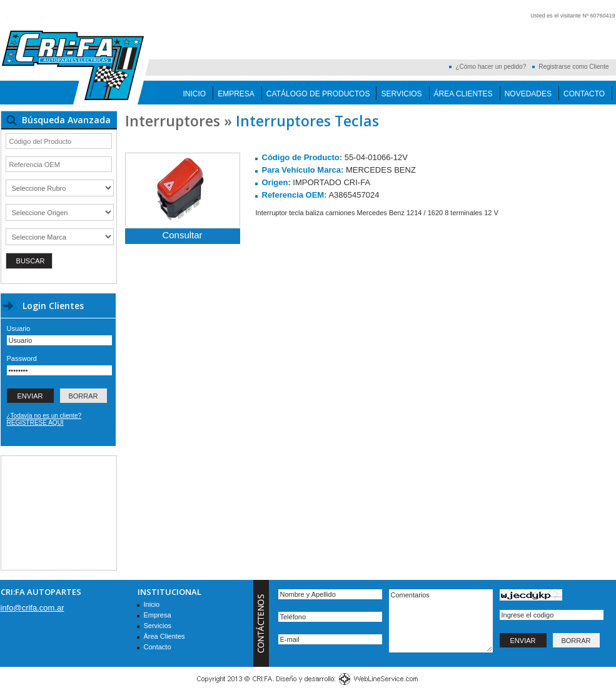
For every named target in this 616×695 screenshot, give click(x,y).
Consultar (182, 235)
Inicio (195, 94)
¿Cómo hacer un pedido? (491, 67)
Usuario (19, 328)
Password (22, 358)
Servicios (401, 94)
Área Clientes (463, 94)
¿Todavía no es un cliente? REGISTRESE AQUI (44, 419)
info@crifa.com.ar (33, 608)
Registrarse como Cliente (573, 67)
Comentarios (441, 621)
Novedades (528, 94)
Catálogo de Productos (318, 94)
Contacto (584, 94)
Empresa (236, 94)
